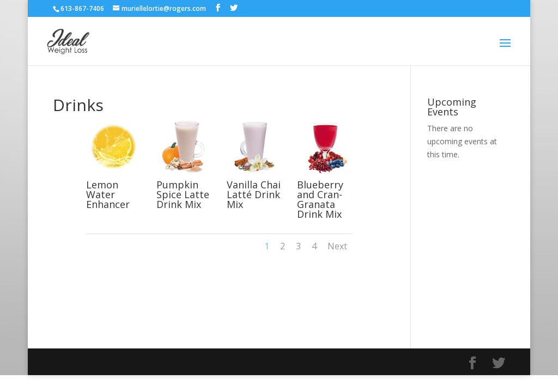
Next (337, 246)
